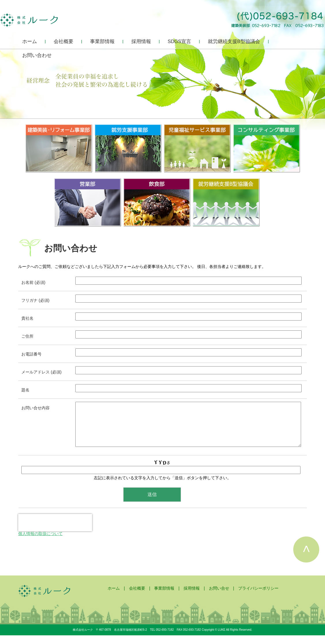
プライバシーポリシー (258, 597)
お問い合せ (219, 597)
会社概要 (63, 41)
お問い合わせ (37, 55)
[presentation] (55, 531)
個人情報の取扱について (40, 542)
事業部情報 (102, 41)
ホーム (30, 41)
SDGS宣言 (179, 41)
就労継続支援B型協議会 (234, 41)
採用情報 (141, 41)
